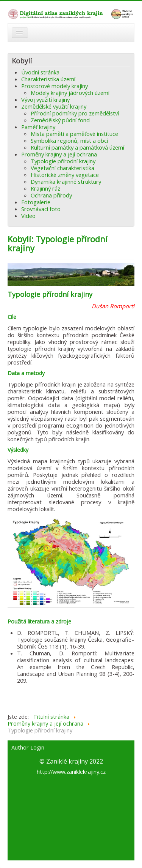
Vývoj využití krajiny (45, 99)
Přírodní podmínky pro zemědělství (75, 113)
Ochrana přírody (51, 195)
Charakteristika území (48, 79)
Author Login (28, 748)
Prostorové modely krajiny (55, 86)
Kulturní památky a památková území (77, 147)
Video (28, 216)
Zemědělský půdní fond (60, 120)
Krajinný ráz (45, 188)
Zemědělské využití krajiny (54, 106)
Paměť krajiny (38, 127)
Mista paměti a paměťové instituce (74, 134)
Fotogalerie (36, 202)
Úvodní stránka (40, 72)
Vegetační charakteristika (62, 168)
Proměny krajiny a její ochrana (59, 154)
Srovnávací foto (41, 209)
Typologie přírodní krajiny (63, 161)
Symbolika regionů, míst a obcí (69, 140)
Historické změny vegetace (65, 175)
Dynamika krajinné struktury (66, 181)
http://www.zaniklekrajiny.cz (71, 772)
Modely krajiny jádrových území (70, 93)
